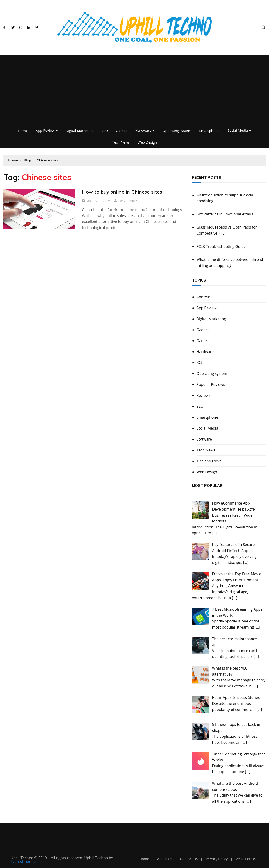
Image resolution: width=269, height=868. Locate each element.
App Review (45, 130)
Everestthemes (23, 861)
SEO (105, 131)
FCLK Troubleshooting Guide (221, 246)
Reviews (204, 395)
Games (122, 131)
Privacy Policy (217, 859)
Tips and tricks (209, 461)
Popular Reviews (211, 384)
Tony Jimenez (128, 201)
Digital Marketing (80, 131)
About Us (165, 859)
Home (23, 131)
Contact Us (189, 859)
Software (204, 439)
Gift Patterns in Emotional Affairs (225, 214)
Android (204, 297)
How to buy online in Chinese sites (122, 192)
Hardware (143, 130)
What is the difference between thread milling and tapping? (230, 262)
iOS (199, 363)
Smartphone (209, 131)
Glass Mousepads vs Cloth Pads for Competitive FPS (227, 230)
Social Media (238, 130)
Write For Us (246, 859)
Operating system (177, 131)
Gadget (203, 330)
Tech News (121, 142)
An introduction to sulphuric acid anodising (225, 198)
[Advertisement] (134, 90)
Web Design (147, 142)
